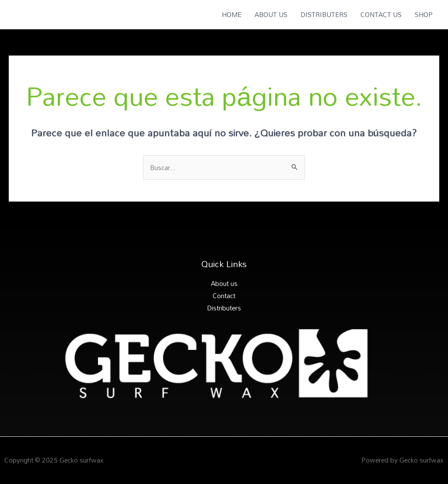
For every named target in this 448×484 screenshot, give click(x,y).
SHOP (424, 14)
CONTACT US (381, 14)
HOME (232, 14)
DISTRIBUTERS (324, 14)
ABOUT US (271, 14)
